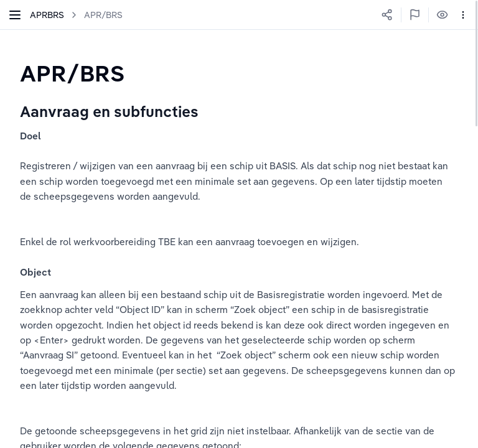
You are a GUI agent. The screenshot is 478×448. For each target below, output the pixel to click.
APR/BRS (103, 15)
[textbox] (72, 73)
